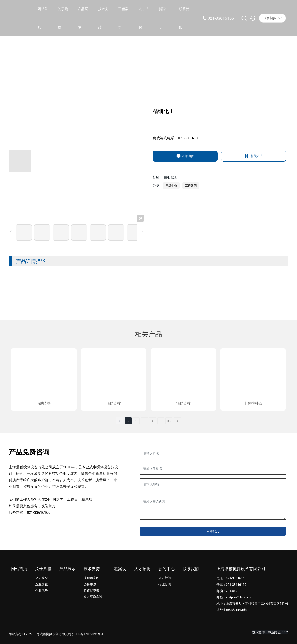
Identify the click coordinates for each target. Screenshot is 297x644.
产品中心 (171, 186)
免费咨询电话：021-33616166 (176, 138)
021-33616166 (221, 18)
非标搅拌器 (253, 403)
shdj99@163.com (238, 597)
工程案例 (191, 186)
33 (169, 421)
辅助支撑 (44, 403)
